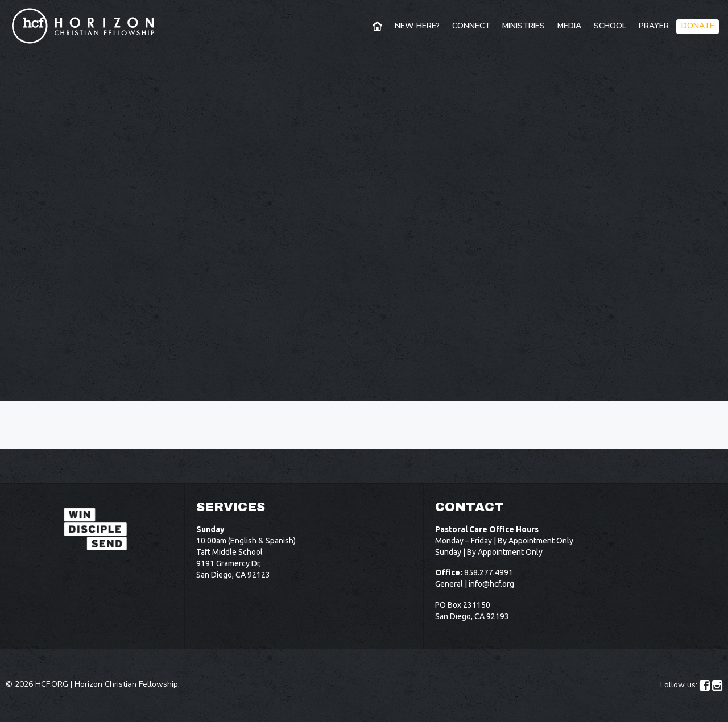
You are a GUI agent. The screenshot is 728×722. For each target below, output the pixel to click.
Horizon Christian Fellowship (126, 684)
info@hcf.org (491, 584)
